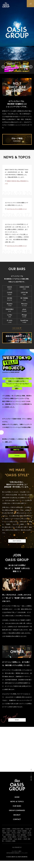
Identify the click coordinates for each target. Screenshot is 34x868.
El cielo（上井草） (23, 844)
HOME (17, 804)
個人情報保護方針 (17, 855)
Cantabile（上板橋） (11, 848)
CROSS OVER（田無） (18, 836)
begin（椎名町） (18, 846)
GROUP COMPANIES (17, 545)
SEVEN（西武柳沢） (23, 838)
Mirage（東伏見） (12, 844)
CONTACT (17, 827)
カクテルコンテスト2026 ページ (17, 209)
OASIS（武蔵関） (7, 836)
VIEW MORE (17, 457)
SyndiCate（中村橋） (8, 846)
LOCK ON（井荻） (12, 838)
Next (31, 67)
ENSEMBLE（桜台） (11, 842)
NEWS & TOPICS (17, 809)
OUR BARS (17, 813)
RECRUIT (17, 726)
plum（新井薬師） (22, 842)
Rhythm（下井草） (17, 840)
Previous (3, 67)
